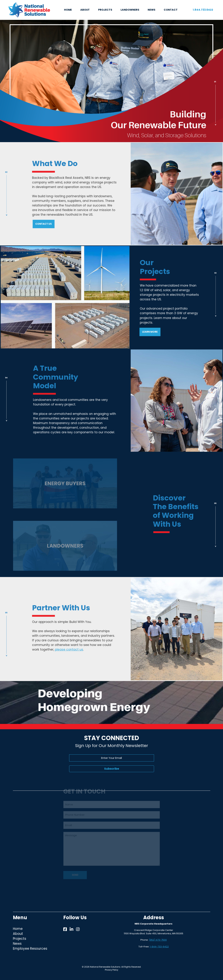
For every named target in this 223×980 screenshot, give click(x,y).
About (18, 934)
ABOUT (85, 10)
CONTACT (171, 10)
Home (18, 929)
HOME (68, 10)
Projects (20, 939)
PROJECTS (105, 10)
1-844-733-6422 (159, 947)
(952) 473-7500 (158, 940)
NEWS (151, 10)
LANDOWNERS (130, 10)
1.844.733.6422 (203, 10)
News (17, 944)
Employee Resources (30, 949)
